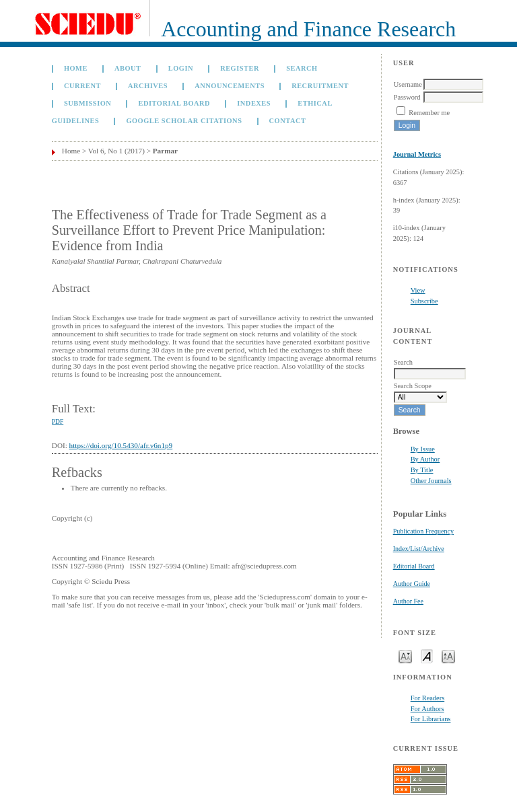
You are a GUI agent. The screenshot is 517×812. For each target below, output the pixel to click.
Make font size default (427, 656)
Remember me (429, 113)
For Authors (427, 709)
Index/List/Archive (419, 549)
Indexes (254, 103)
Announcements (230, 86)
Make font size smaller (405, 656)
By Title (422, 470)
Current (82, 86)
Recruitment (320, 86)
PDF (58, 422)
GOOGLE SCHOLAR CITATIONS (184, 121)
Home (76, 68)
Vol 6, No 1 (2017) (116, 151)
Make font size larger (448, 656)
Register (240, 68)
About (128, 68)
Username (408, 84)
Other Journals (431, 481)
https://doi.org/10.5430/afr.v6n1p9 (121, 445)
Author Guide (412, 584)
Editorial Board (414, 566)
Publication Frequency (423, 531)
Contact (288, 121)
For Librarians (431, 719)
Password (407, 97)
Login (181, 68)
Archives (148, 86)
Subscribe (424, 301)
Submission (88, 103)
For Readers (428, 698)
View (418, 290)
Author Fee (408, 601)
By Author (425, 459)
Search (302, 68)
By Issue (423, 449)
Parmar (165, 151)
